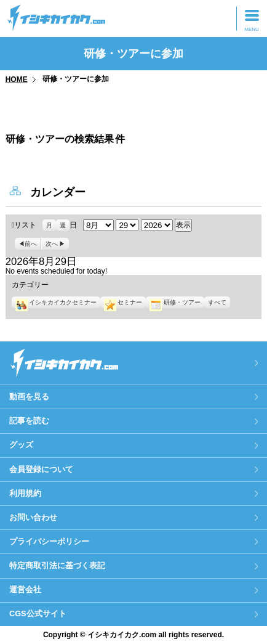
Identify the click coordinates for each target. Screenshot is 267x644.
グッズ (21, 445)
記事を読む (29, 421)
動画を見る (29, 397)
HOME (17, 79)
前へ (31, 244)
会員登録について (41, 469)
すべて (217, 302)
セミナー (123, 302)
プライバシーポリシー (49, 541)
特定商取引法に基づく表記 (57, 565)
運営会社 (25, 589)
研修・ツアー (175, 302)
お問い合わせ (33, 517)
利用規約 (25, 493)
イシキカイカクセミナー (56, 302)
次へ (52, 244)
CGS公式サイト (38, 613)
